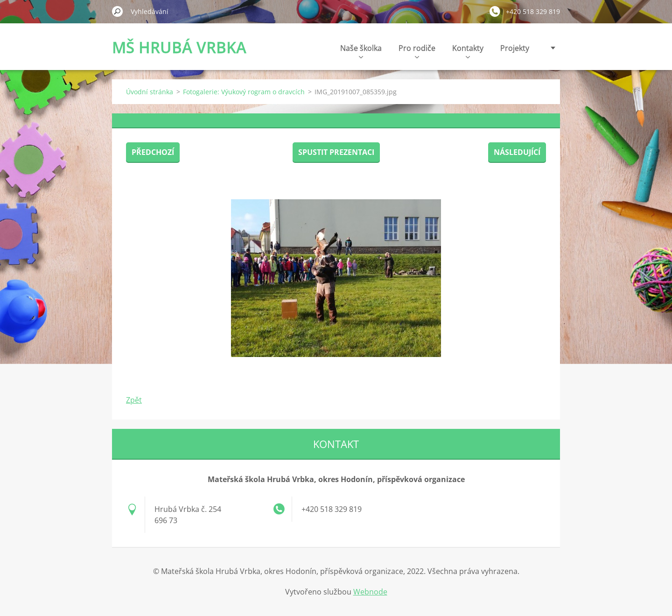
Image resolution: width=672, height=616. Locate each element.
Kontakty (468, 51)
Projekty (515, 48)
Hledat (118, 11)
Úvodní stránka (150, 92)
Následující (517, 152)
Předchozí (153, 152)
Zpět (134, 400)
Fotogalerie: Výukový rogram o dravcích (244, 92)
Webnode (370, 592)
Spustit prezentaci (336, 152)
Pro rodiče (417, 51)
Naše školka (361, 51)
